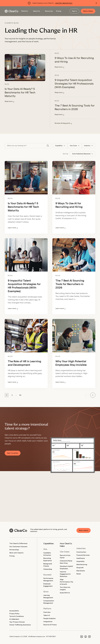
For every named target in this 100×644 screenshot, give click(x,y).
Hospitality (80, 561)
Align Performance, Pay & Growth (66, 582)
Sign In (74, 11)
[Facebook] (86, 637)
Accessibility (14, 611)
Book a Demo (88, 11)
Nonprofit (80, 568)
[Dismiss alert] (96, 3)
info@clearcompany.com (37, 637)
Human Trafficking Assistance (20, 625)
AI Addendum (14, 619)
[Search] (48, 146)
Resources (49, 11)
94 (20, 395)
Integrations (48, 622)
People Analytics (49, 618)
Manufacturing (82, 565)
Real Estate (81, 571)
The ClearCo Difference (18, 543)
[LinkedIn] (82, 637)
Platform (25, 11)
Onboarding (48, 569)
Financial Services (83, 555)
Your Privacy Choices (17, 622)
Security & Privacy (50, 625)
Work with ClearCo (16, 553)
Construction (81, 552)
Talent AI (47, 615)
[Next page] (93, 395)
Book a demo (84, 530)
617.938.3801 (51, 637)
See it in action (13, 453)
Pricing (59, 11)
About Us (36, 11)
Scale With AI (65, 593)
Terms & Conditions (17, 616)
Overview (47, 612)
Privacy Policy (14, 614)
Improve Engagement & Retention (65, 574)
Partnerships (14, 550)
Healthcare (81, 558)
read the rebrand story (64, 3)
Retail (79, 574)
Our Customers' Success (18, 547)
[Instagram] (89, 637)
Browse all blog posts (63, 123)
